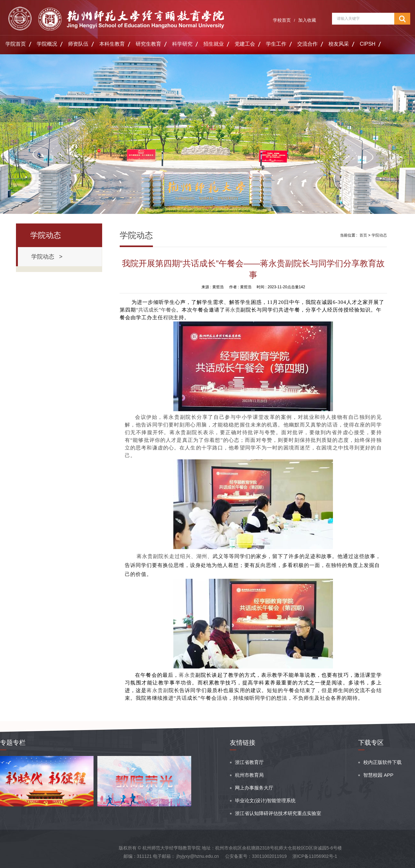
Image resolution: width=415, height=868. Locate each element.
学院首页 (16, 44)
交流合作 (307, 44)
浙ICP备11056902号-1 (315, 856)
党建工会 (245, 44)
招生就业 (214, 44)
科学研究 (182, 44)
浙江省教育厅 (249, 762)
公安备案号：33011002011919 (256, 856)
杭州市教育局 (249, 775)
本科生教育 (112, 44)
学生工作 (276, 44)
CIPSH (368, 44)
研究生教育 (148, 44)
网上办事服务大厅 (254, 788)
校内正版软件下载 (382, 762)
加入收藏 (307, 20)
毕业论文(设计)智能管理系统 (265, 800)
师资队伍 (78, 44)
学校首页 (282, 20)
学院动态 (379, 235)
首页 (363, 235)
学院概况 (47, 44)
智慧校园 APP (378, 775)
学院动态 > (47, 257)
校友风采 (339, 44)
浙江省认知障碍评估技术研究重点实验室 (278, 813)
